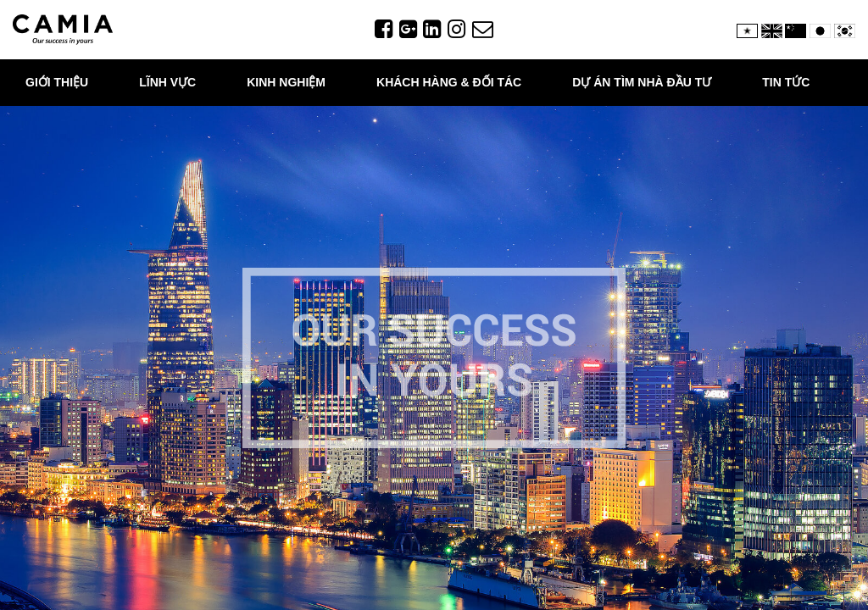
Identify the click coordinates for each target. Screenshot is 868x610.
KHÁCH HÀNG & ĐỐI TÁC (449, 82)
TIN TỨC (786, 82)
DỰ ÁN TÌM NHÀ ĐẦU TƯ (642, 82)
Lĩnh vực (167, 82)
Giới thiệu (57, 82)
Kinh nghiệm (286, 82)
